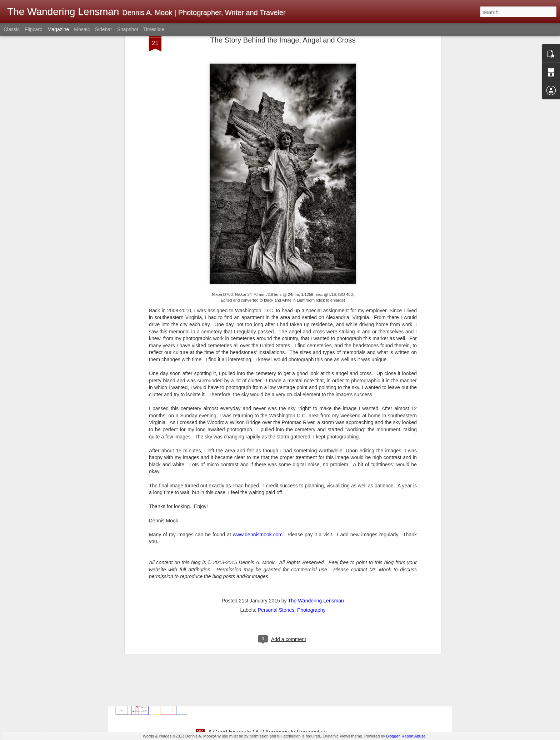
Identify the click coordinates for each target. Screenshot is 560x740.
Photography (311, 542)
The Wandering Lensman (316, 532)
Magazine (58, 29)
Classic (12, 29)
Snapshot (128, 29)
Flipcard (34, 29)
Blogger (393, 736)
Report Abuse (414, 736)
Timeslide (154, 29)
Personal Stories (276, 542)
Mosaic (82, 29)
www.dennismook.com (258, 466)
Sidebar (104, 29)
